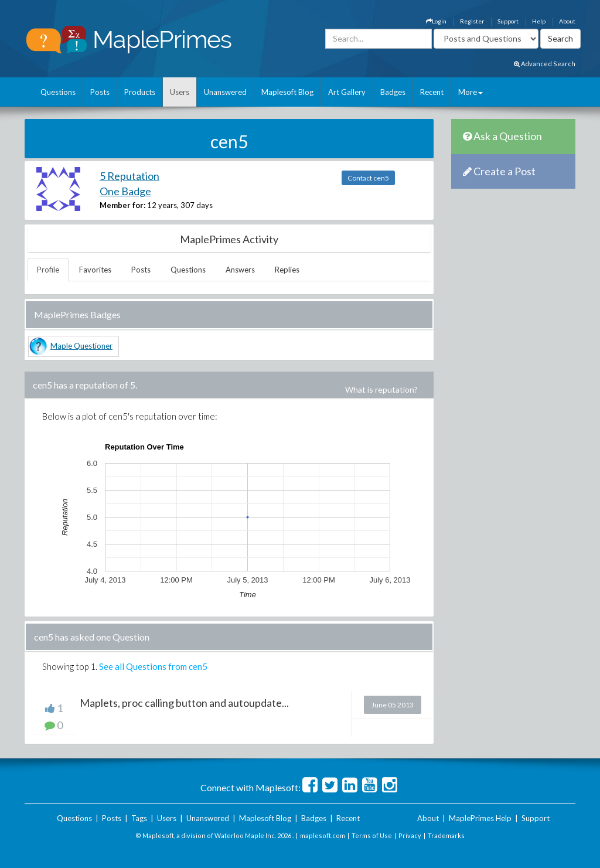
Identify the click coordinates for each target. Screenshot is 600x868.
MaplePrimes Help (480, 818)
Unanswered (225, 92)
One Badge (125, 191)
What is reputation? (381, 389)
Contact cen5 (368, 178)
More (471, 92)
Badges (393, 92)
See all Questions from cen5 (153, 666)
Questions (58, 92)
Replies (287, 270)
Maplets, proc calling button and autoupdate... (184, 703)
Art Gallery (347, 92)
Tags (139, 818)
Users (180, 92)
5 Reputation (129, 176)
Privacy (410, 835)
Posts (100, 92)
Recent (432, 92)
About (567, 21)
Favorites (95, 270)
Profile (48, 270)
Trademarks (446, 835)
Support (508, 21)
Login (436, 21)
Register (472, 21)
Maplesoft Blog (287, 92)
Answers (240, 270)
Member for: (122, 205)
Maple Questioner (81, 346)
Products (140, 92)
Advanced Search (545, 64)
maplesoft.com (323, 835)
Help (539, 21)
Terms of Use (372, 835)
